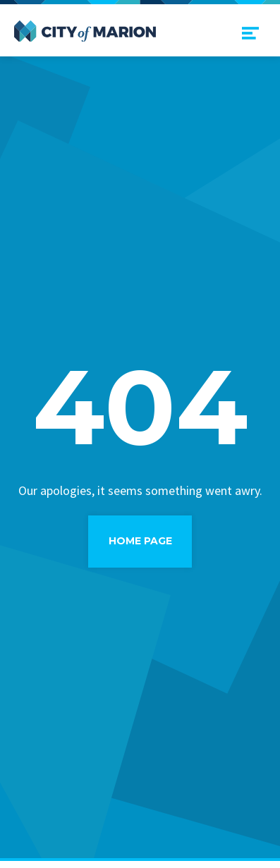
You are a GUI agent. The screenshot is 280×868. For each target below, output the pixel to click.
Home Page (140, 541)
